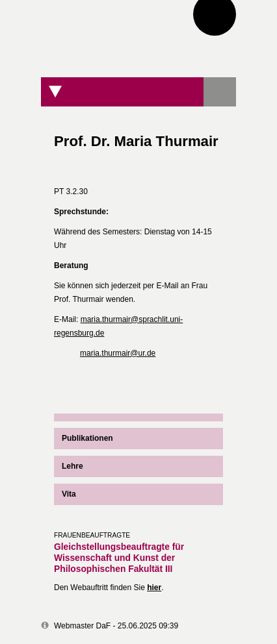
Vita (69, 494)
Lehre (73, 466)
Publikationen (87, 438)
